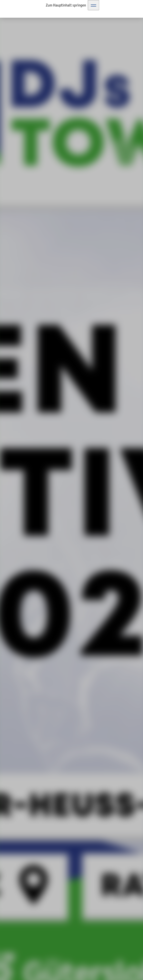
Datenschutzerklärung (95, 955)
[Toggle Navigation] (94, 5)
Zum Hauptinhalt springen (66, 5)
